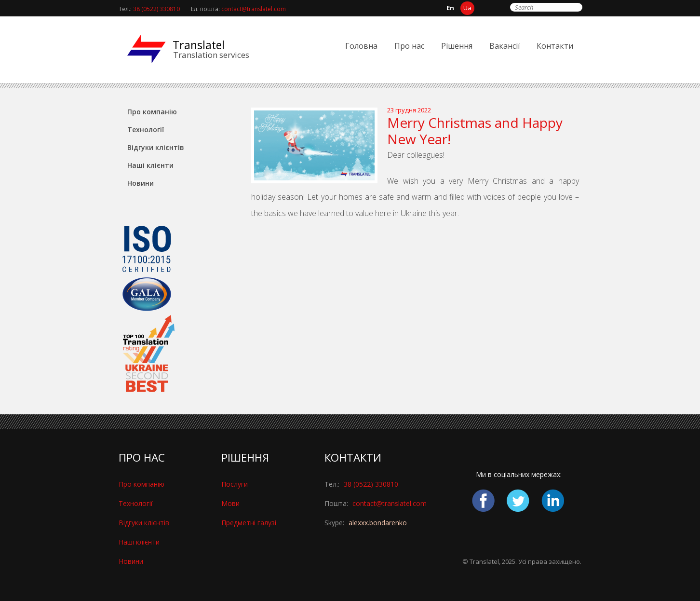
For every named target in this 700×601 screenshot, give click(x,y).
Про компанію (152, 112)
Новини (141, 183)
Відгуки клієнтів (156, 147)
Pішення (457, 46)
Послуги (235, 484)
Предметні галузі (249, 523)
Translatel (199, 45)
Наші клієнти (150, 165)
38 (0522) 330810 (156, 9)
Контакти (555, 46)
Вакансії (505, 46)
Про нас (409, 46)
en (450, 8)
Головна (361, 46)
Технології (146, 130)
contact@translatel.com (254, 9)
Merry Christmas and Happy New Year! (475, 131)
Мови (230, 503)
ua (467, 8)
